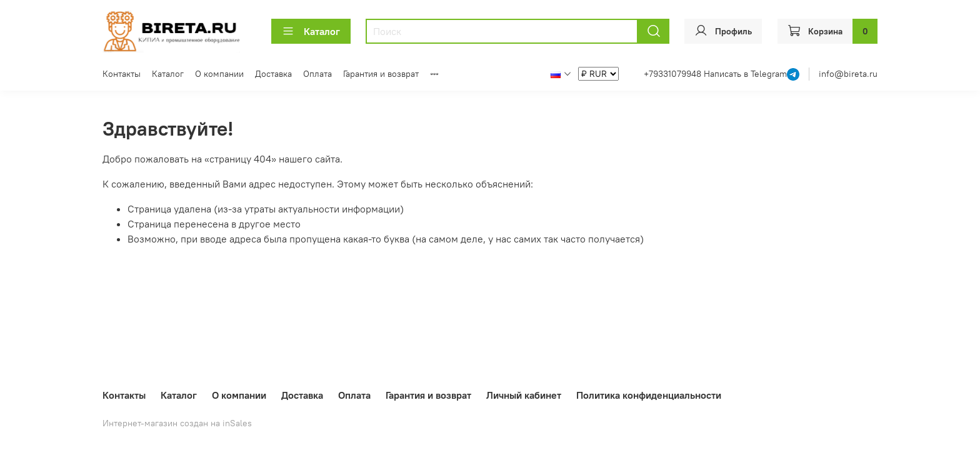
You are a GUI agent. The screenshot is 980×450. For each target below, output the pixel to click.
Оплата (317, 74)
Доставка (273, 74)
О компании (219, 74)
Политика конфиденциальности (649, 395)
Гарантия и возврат (381, 74)
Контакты (122, 74)
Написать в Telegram (745, 74)
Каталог (311, 31)
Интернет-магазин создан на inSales (177, 423)
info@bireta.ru (848, 74)
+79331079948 (674, 74)
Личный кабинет (524, 395)
